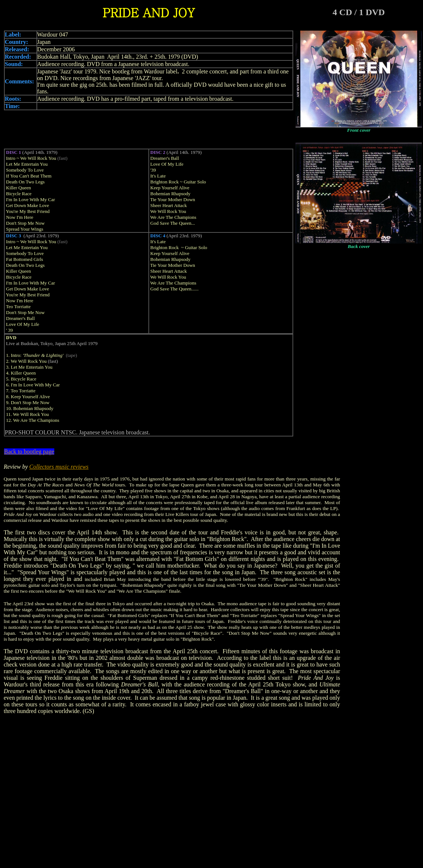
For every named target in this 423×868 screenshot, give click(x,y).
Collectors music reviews (59, 467)
